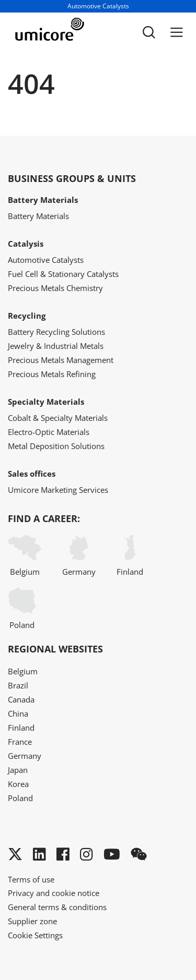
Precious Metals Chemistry (55, 288)
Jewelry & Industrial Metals (56, 346)
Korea (18, 784)
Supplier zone (32, 921)
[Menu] (177, 32)
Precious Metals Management (61, 360)
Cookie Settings (35, 935)
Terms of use (31, 879)
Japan (18, 770)
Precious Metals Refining (52, 374)
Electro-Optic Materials (49, 432)
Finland (130, 556)
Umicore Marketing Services (58, 490)
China (18, 713)
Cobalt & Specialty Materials (58, 418)
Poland (22, 609)
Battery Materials (38, 216)
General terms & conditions (57, 907)
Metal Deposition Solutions (56, 446)
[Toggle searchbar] (149, 32)
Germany (79, 556)
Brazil (18, 685)
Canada (21, 699)
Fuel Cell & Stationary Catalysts (63, 274)
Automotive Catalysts (46, 260)
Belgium (25, 556)
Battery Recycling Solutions (56, 332)
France (20, 742)
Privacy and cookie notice (54, 893)
